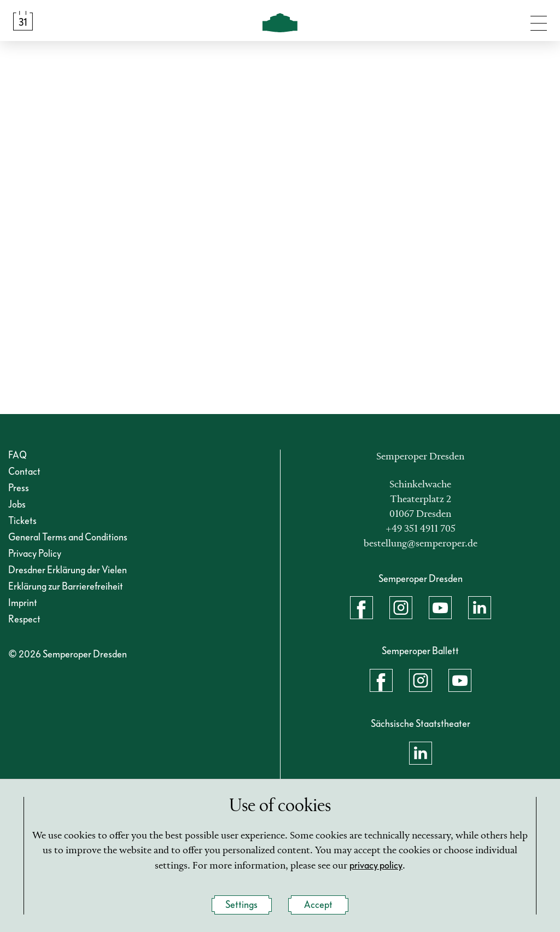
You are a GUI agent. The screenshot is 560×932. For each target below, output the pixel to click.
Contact (24, 472)
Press (19, 488)
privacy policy (376, 866)
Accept (318, 905)
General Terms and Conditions (68, 537)
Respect (24, 619)
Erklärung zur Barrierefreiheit (66, 587)
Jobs (17, 505)
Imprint (23, 603)
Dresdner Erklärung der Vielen (68, 570)
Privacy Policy (35, 554)
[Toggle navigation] (539, 21)
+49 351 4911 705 (421, 529)
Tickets (22, 521)
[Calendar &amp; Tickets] (23, 21)
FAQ (17, 455)
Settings (241, 905)
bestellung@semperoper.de (421, 544)
